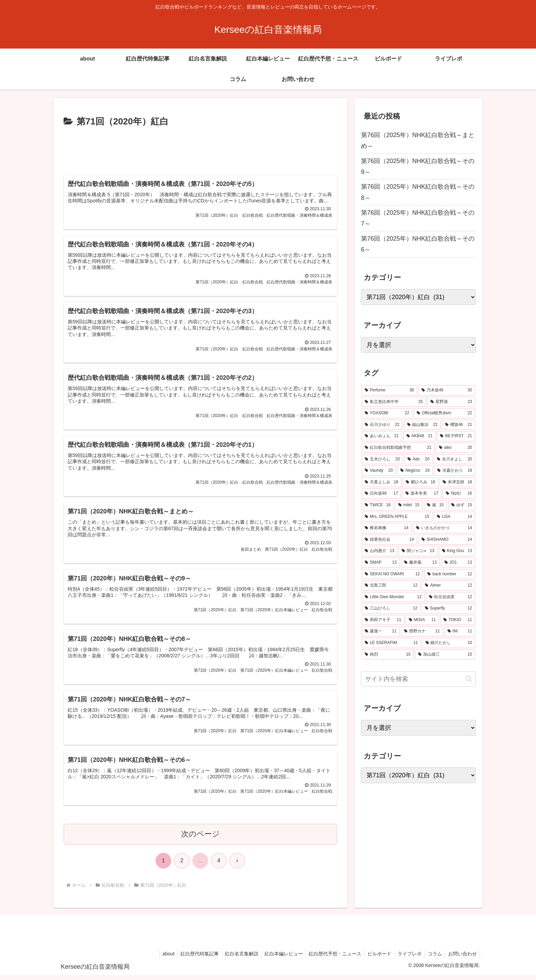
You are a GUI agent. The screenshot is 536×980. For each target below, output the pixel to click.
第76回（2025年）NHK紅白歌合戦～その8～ (418, 192)
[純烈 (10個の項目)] (388, 655)
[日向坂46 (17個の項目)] (381, 494)
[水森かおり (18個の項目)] (455, 471)
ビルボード (376, 959)
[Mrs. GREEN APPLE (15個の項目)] (397, 517)
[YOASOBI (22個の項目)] (387, 413)
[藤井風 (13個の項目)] (420, 563)
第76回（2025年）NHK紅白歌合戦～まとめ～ (418, 140)
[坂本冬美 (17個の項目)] (422, 494)
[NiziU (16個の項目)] (459, 494)
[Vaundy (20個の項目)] (379, 471)
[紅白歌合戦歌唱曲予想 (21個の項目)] (398, 448)
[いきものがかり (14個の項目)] (444, 528)
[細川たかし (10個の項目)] (449, 643)
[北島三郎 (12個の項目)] (391, 586)
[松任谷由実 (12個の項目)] (451, 597)
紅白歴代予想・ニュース (330, 959)
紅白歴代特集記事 (191, 959)
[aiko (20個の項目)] (455, 448)
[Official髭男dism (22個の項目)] (444, 413)
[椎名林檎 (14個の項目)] (387, 528)
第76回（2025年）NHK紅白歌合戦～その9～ (418, 166)
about (159, 959)
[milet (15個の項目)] (409, 505)
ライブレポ (407, 959)
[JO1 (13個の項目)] (458, 563)
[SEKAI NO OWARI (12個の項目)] (392, 574)
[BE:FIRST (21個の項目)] (456, 436)
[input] (418, 679)
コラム (433, 959)
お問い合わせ (462, 959)
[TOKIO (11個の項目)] (458, 620)
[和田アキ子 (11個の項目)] (383, 620)
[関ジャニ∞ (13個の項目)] (418, 551)
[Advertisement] (200, 148)
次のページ (200, 840)
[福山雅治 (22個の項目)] (423, 425)
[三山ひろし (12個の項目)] (391, 608)
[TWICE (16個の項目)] (378, 505)
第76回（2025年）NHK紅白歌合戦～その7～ (418, 218)
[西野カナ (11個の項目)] (422, 631)
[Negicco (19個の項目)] (415, 471)
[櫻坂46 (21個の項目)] (459, 425)
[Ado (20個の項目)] (418, 459)
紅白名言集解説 (234, 959)
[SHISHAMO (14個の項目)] (447, 540)
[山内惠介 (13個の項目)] (379, 551)
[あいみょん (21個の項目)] (382, 436)
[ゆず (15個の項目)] (462, 505)
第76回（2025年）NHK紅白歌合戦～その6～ (418, 244)
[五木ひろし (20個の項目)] (382, 459)
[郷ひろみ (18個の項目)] (420, 482)
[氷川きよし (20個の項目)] (454, 459)
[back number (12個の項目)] (450, 574)
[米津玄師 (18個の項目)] (457, 482)
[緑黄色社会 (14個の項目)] (389, 540)
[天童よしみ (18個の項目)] (381, 482)
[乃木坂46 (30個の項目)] (447, 390)
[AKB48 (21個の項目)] (420, 436)
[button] (469, 679)
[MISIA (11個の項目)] (422, 620)
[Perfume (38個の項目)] (389, 390)
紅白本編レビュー (278, 959)
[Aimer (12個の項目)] (448, 586)
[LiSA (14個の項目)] (454, 517)
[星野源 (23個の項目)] (451, 402)
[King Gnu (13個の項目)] (457, 551)
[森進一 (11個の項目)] (381, 631)
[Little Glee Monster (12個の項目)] (393, 597)
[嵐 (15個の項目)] (435, 505)
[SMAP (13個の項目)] (381, 563)
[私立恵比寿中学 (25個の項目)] (394, 402)
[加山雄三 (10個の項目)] (445, 655)
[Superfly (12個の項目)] (448, 608)
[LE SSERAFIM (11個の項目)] (391, 643)
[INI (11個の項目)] (460, 631)
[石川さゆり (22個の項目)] (382, 425)
